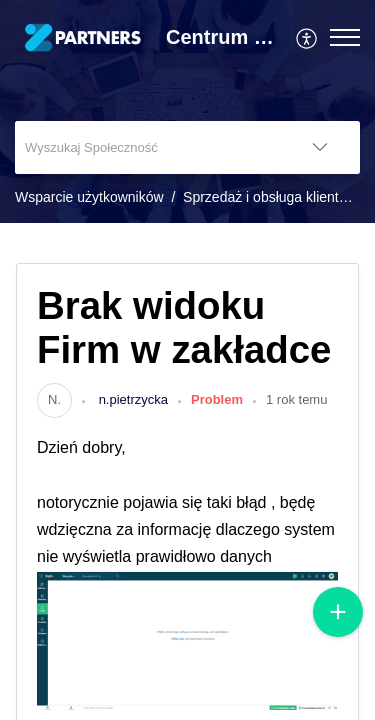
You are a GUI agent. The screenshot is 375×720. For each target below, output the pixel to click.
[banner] (187, 111)
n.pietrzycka (131, 399)
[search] (147, 147)
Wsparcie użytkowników (89, 197)
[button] (307, 37)
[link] (54, 399)
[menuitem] (307, 37)
